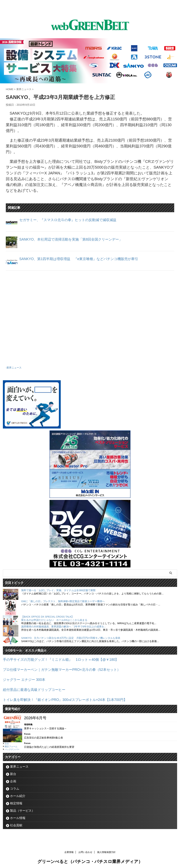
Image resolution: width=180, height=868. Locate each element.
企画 (13, 779)
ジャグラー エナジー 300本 (26, 678)
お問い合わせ (85, 850)
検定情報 (16, 801)
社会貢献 (16, 823)
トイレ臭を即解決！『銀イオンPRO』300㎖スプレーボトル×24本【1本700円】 (72, 698)
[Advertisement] (90, 317)
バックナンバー (12, 747)
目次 (7, 741)
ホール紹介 (18, 794)
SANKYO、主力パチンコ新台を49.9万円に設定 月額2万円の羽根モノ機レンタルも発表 (71, 638)
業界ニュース (14, 367)
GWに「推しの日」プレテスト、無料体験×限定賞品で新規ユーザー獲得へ (63, 601)
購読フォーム (11, 744)
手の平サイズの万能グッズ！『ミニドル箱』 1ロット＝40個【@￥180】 (67, 659)
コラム (15, 786)
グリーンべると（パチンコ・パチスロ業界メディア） (90, 859)
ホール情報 (18, 816)
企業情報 (69, 850)
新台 (13, 772)
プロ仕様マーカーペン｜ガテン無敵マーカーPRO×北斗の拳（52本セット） (68, 669)
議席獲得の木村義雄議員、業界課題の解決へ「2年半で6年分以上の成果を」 (64, 626)
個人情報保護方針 (106, 850)
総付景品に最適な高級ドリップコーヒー (38, 688)
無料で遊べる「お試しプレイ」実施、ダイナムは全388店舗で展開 (58, 590)
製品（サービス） (22, 808)
